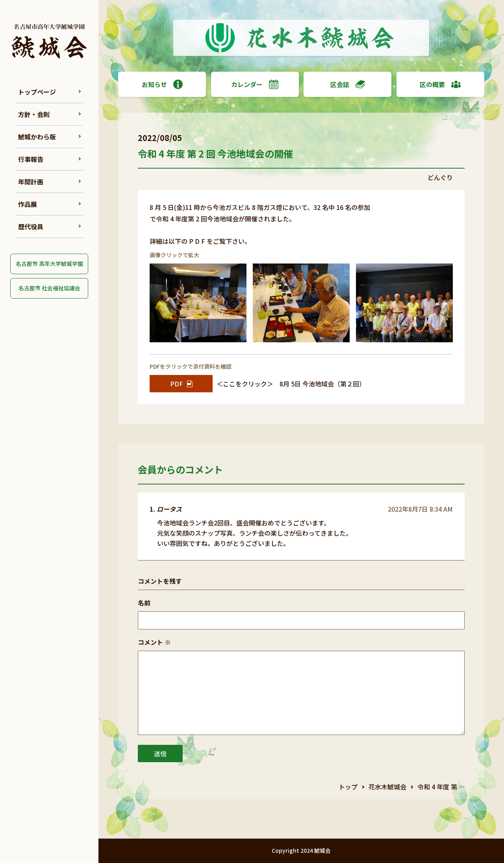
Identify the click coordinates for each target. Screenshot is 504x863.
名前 (144, 603)
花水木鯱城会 (387, 787)
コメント (154, 642)
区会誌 (348, 84)
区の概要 (440, 84)
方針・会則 (34, 114)
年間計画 (31, 182)
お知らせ (162, 84)
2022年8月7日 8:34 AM (420, 509)
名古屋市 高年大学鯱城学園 (49, 264)
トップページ (37, 92)
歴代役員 (31, 226)
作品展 (28, 204)
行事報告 (31, 159)
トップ (348, 787)
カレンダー (255, 84)
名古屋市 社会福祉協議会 (49, 288)
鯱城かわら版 (37, 137)
